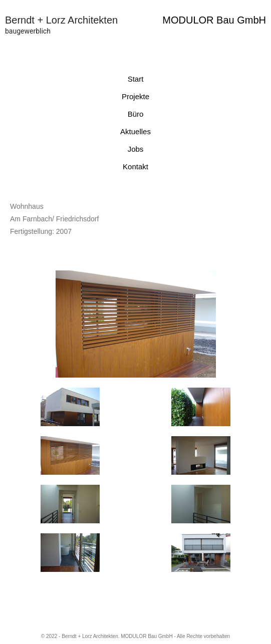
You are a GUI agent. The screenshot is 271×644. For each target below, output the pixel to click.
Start (136, 79)
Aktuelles (135, 131)
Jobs (136, 149)
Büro (136, 114)
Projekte (135, 96)
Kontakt (135, 167)
